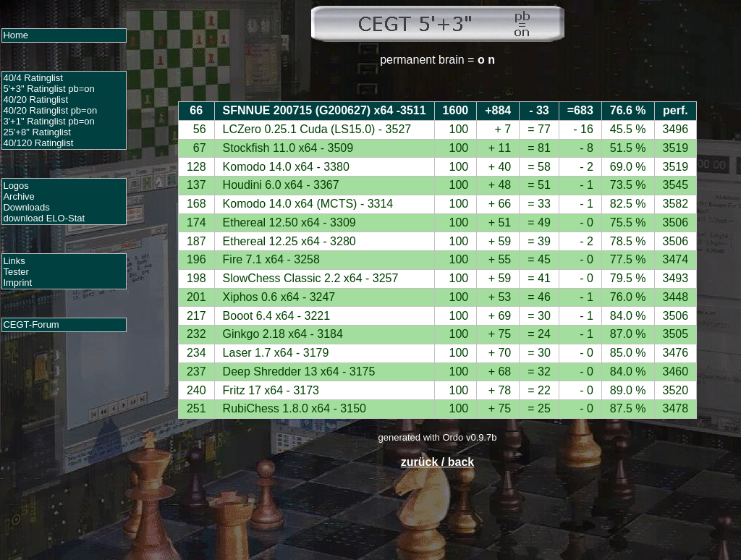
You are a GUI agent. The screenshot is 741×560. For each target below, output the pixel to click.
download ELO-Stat (44, 218)
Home (16, 35)
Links (14, 261)
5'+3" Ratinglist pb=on (48, 89)
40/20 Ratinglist (35, 99)
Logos (16, 186)
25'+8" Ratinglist (37, 132)
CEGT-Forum (31, 324)
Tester (16, 272)
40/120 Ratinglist (38, 143)
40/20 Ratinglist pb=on (50, 110)
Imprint (17, 283)
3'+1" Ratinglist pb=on (48, 121)
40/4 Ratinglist (33, 78)
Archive (18, 196)
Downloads (26, 207)
